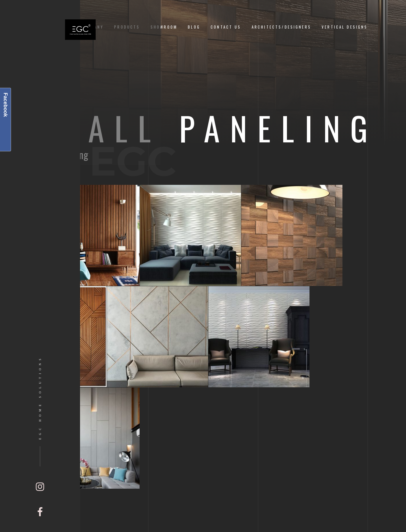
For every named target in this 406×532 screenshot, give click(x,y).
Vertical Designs (345, 27)
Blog (194, 27)
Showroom (164, 27)
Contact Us (226, 27)
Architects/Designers (281, 27)
